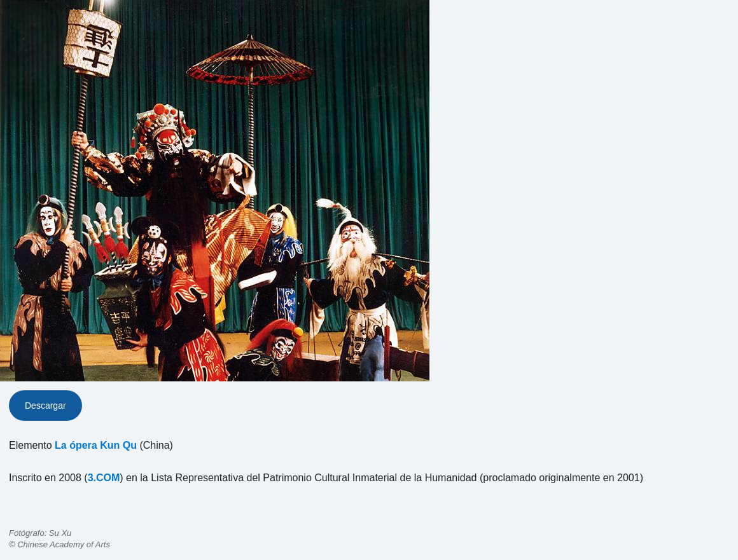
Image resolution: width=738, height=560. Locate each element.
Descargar (45, 406)
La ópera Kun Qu (96, 445)
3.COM (104, 478)
